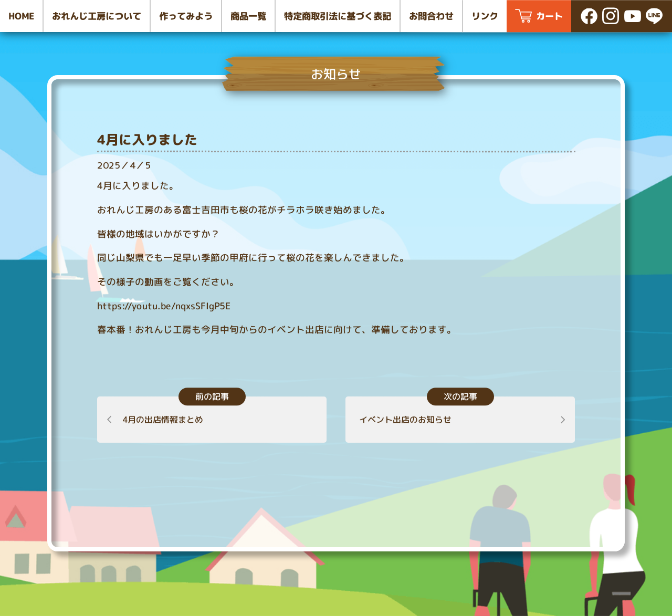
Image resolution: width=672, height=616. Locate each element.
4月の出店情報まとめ (163, 420)
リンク (485, 16)
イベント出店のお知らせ (405, 419)
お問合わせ (431, 16)
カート (549, 16)
